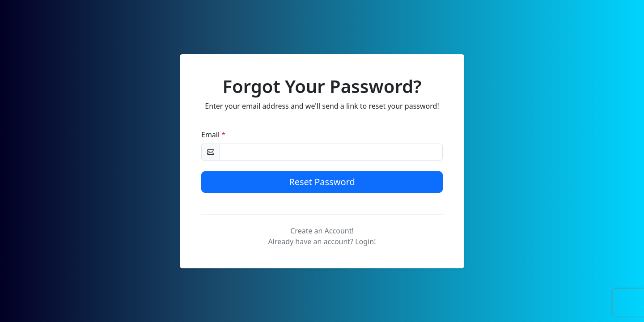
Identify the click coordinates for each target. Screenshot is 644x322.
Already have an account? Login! (322, 241)
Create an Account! (322, 231)
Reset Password (322, 182)
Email (213, 135)
